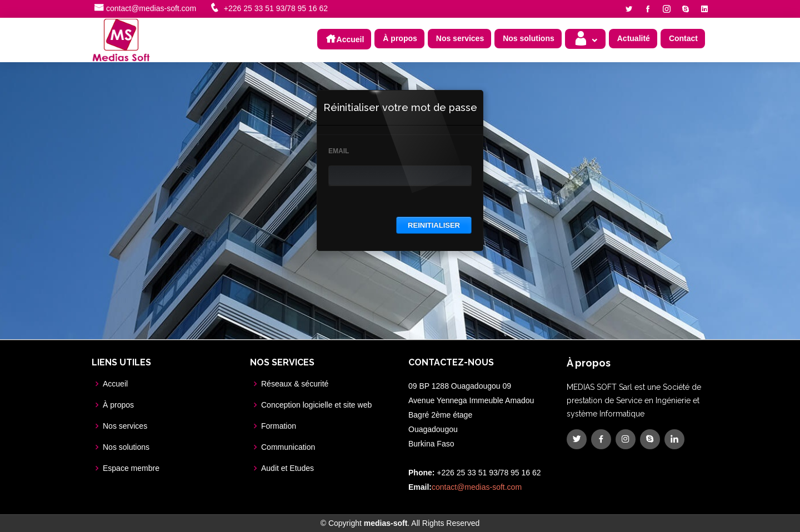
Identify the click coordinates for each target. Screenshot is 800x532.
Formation (279, 426)
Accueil (345, 38)
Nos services (460, 38)
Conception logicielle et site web (316, 405)
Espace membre (131, 468)
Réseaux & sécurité (295, 384)
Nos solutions (529, 38)
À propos (400, 38)
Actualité (634, 38)
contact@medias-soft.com (151, 8)
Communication (288, 447)
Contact (683, 38)
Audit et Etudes (287, 468)
